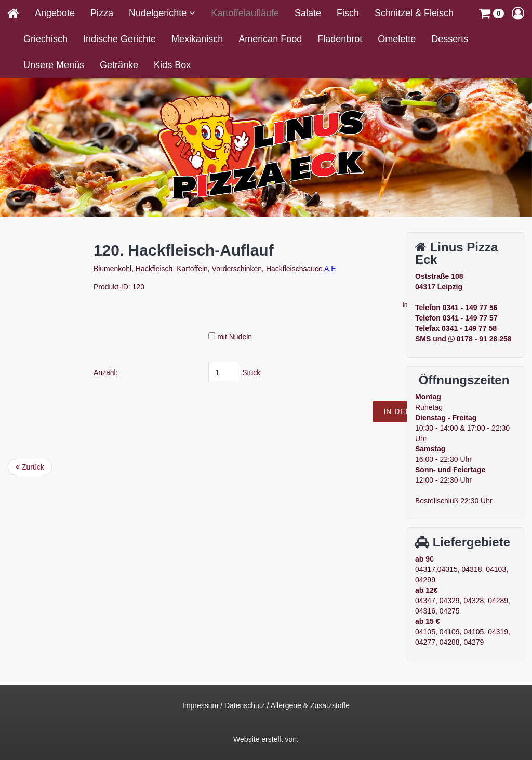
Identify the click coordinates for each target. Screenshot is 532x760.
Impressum (200, 705)
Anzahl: (177, 372)
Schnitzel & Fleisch (414, 13)
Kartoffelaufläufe (245, 13)
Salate (308, 13)
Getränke (119, 65)
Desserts (450, 39)
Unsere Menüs (54, 65)
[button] (491, 13)
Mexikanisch (197, 39)
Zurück (30, 467)
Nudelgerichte (159, 13)
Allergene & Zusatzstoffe (310, 705)
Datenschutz (245, 705)
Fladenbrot (340, 39)
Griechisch (45, 39)
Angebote (55, 13)
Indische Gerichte (119, 39)
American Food (270, 39)
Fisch (348, 13)
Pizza (102, 13)
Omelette (397, 39)
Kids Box (172, 65)
